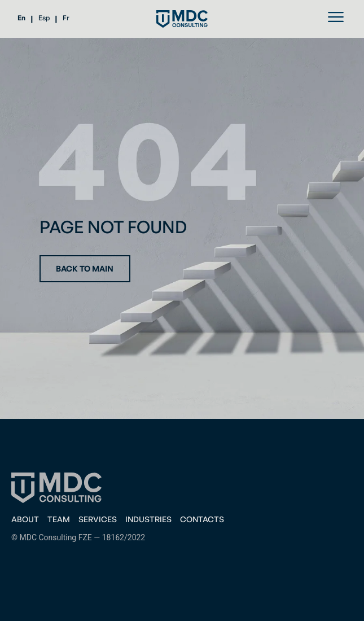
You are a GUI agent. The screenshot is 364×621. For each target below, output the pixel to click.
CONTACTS (202, 519)
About (25, 519)
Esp (44, 18)
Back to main (85, 268)
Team (59, 519)
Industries (148, 519)
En (21, 18)
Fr (66, 18)
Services (98, 519)
